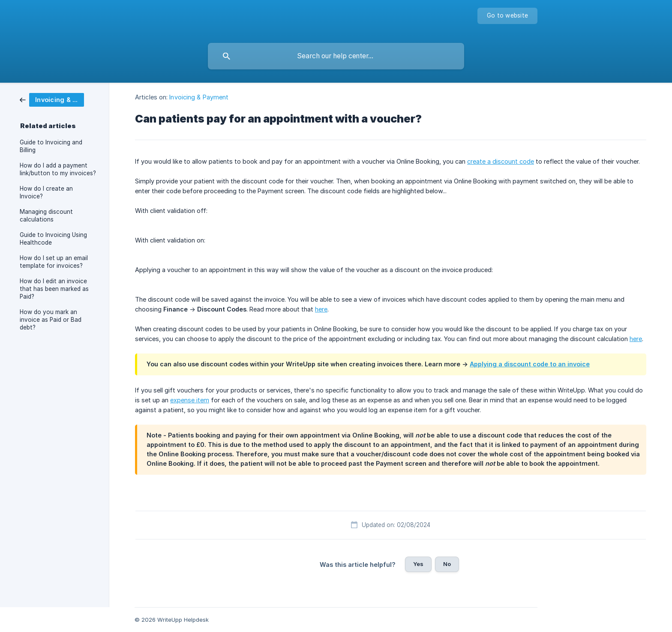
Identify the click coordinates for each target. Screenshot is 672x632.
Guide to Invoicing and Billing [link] (51, 146)
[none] (507, 16)
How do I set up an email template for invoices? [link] (54, 262)
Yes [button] (418, 564)
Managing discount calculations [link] (46, 216)
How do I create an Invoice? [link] (46, 192)
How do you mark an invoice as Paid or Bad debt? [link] (51, 320)
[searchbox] (336, 56)
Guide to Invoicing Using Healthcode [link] (53, 239)
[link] (52, 99)
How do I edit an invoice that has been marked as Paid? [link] (54, 289)
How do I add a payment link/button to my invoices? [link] (58, 169)
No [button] (447, 564)
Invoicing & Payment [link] (199, 97)
